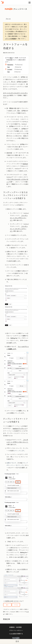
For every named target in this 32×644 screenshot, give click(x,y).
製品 (11, 58)
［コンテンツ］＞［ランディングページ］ (19, 229)
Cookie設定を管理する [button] (16, 634)
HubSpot (25, 164)
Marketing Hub (10, 66)
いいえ (16, 605)
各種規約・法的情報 (15, 627)
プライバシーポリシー (16, 630)
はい (7, 605)
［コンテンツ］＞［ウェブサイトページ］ (19, 218)
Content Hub (10, 70)
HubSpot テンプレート (20, 428)
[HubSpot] (2, 2)
